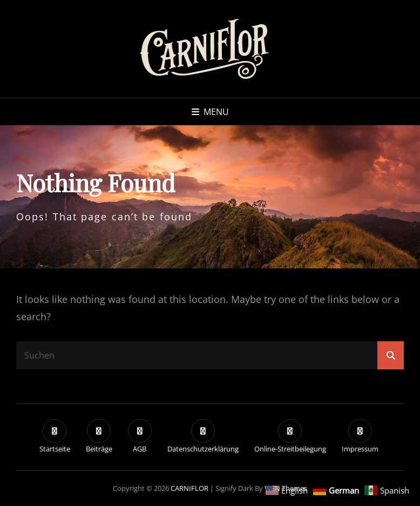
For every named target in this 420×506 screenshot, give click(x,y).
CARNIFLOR (189, 488)
